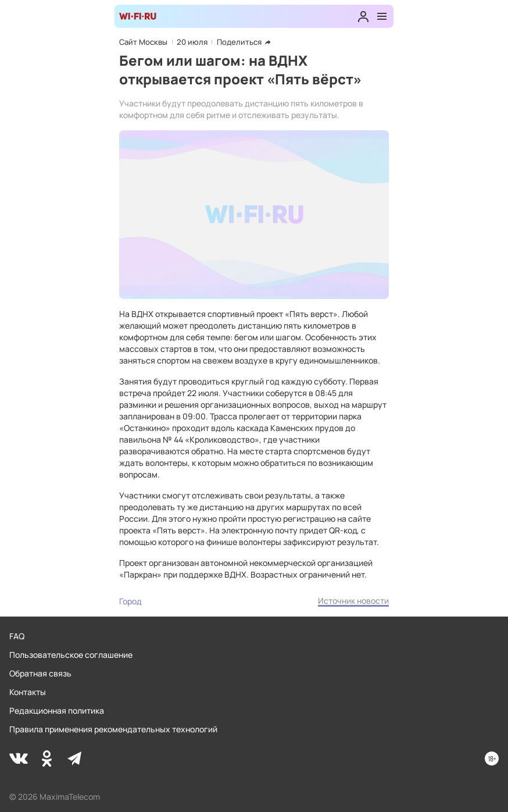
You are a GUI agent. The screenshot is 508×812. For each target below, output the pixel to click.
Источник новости (353, 601)
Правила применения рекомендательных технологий (113, 729)
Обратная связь (40, 673)
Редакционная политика (57, 710)
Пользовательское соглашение (71, 655)
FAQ (17, 636)
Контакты (28, 692)
